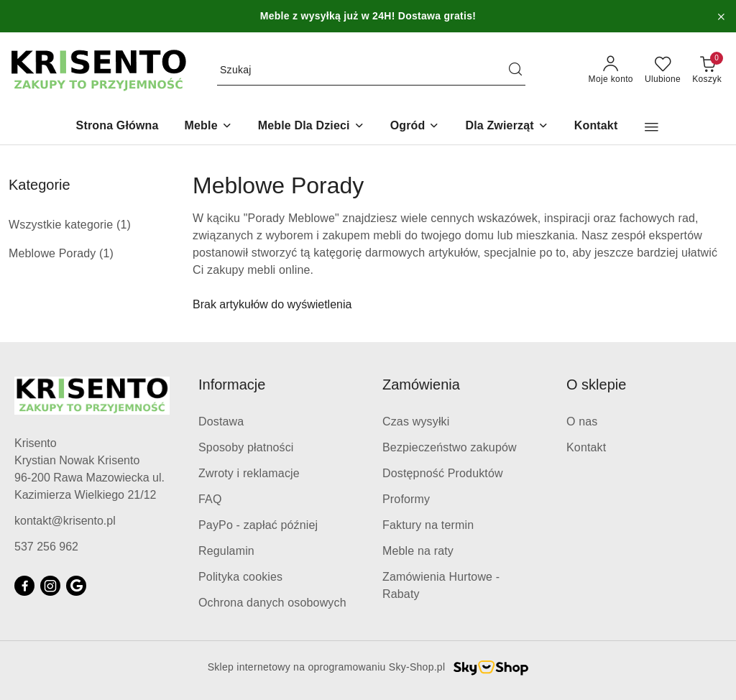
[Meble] (208, 127)
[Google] (76, 586)
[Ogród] (415, 127)
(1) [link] (124, 225)
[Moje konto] (611, 70)
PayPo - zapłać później (258, 525)
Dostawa (221, 422)
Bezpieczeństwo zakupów (450, 447)
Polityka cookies (240, 577)
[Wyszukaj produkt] (371, 71)
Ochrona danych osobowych (272, 603)
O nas (582, 422)
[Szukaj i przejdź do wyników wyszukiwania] (515, 70)
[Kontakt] (596, 127)
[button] (652, 127)
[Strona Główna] (118, 127)
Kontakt (586, 447)
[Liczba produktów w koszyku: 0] (707, 70)
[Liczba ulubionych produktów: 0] (663, 70)
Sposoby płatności (246, 447)
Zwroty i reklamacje (249, 473)
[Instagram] (50, 586)
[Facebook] (24, 586)
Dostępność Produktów (443, 473)
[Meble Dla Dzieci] (311, 127)
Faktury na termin (428, 525)
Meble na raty (418, 551)
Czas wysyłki (416, 422)
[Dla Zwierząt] (506, 127)
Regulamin (226, 551)
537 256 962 (46, 547)
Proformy (406, 499)
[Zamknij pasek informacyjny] (721, 17)
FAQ (210, 499)
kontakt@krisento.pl (65, 521)
